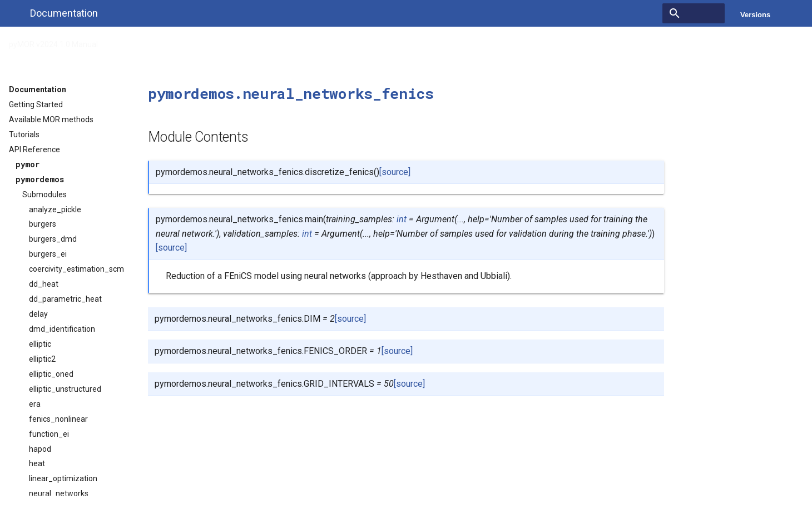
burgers (43, 224)
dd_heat (44, 284)
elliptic (40, 344)
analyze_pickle (55, 209)
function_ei (49, 434)
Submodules (44, 194)
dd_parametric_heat (65, 299)
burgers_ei (48, 254)
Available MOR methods (51, 119)
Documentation (38, 89)
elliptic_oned (51, 374)
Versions (755, 15)
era (35, 404)
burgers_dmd (53, 239)
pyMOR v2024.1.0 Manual (53, 41)
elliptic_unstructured (65, 389)
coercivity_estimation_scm (76, 269)
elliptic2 (42, 359)
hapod (40, 449)
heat (37, 463)
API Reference (138, 41)
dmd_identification (62, 329)
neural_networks (59, 493)
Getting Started (36, 104)
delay (38, 314)
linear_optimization (63, 478)
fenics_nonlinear (58, 419)
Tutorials (24, 134)
